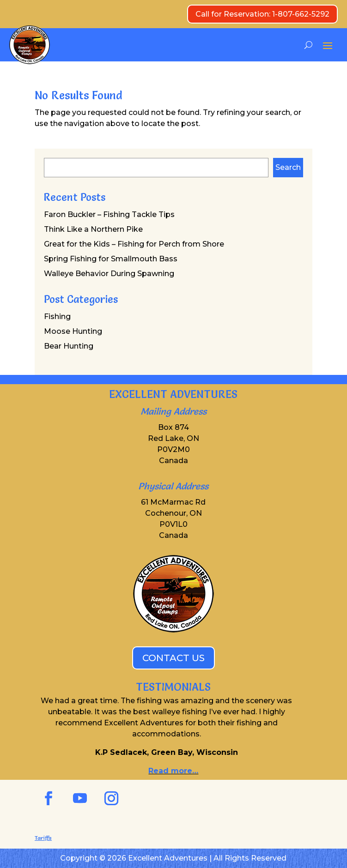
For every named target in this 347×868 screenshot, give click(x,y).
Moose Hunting (73, 331)
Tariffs (43, 838)
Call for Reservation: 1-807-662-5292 (262, 14)
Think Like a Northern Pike (93, 229)
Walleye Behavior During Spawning (109, 274)
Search (288, 167)
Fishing (57, 316)
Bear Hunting (69, 346)
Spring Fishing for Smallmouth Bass (111, 259)
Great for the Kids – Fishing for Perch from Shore (134, 244)
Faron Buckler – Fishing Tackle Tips (109, 214)
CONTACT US (173, 658)
